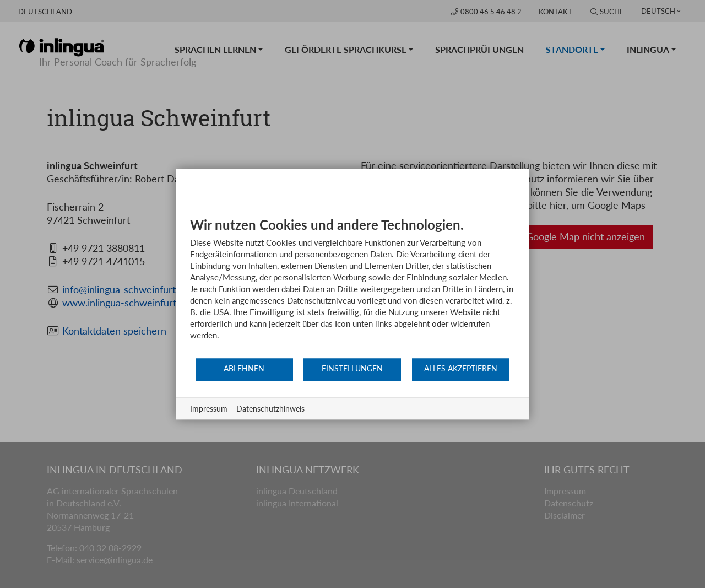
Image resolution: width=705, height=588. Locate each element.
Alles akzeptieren (461, 369)
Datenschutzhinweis (270, 409)
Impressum (209, 409)
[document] (352, 287)
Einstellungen (352, 369)
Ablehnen (244, 369)
